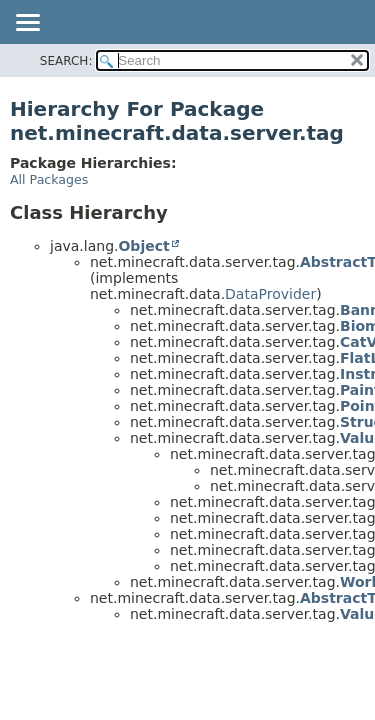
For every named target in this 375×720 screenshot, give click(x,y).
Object (143, 246)
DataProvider (270, 294)
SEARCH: (66, 61)
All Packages (49, 179)
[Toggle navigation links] (27, 24)
